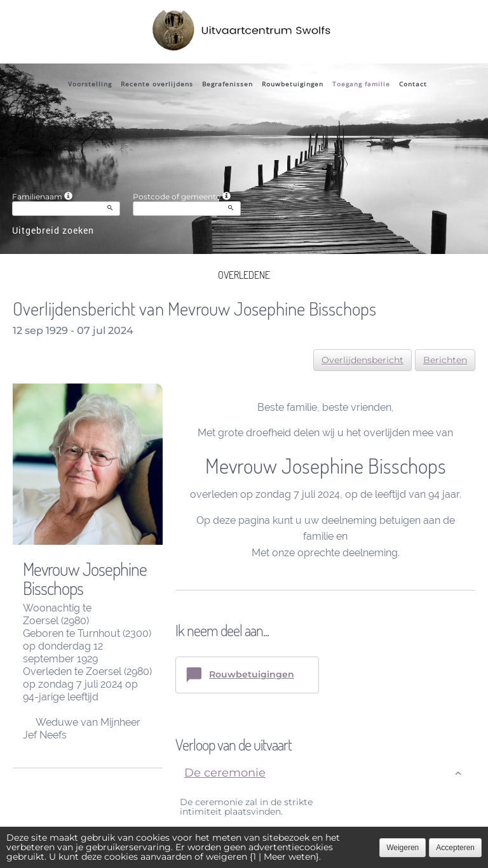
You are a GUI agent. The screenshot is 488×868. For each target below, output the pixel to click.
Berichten (445, 360)
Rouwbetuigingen (293, 84)
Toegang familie (361, 84)
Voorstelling (90, 84)
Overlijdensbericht (363, 360)
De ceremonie (225, 773)
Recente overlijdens (157, 84)
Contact (413, 84)
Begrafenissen (227, 84)
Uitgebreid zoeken (53, 230)
